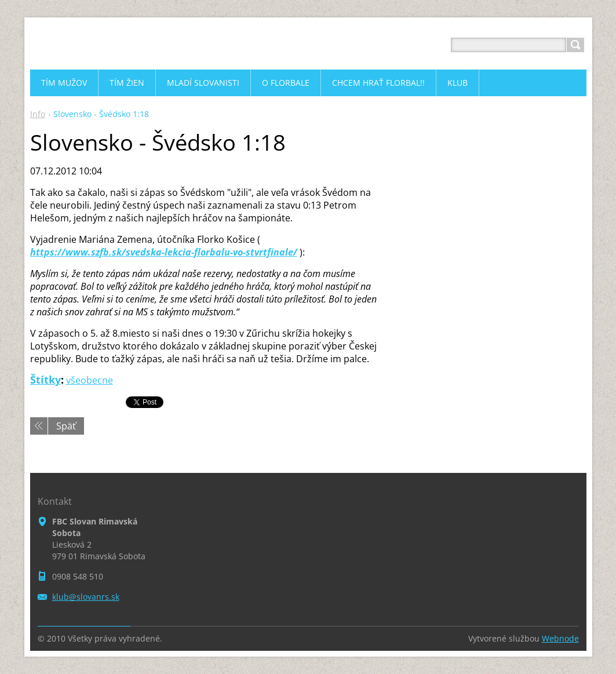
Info (38, 114)
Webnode (560, 638)
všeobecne (90, 380)
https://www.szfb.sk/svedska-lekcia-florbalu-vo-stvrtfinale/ (164, 252)
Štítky (45, 380)
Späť (66, 426)
